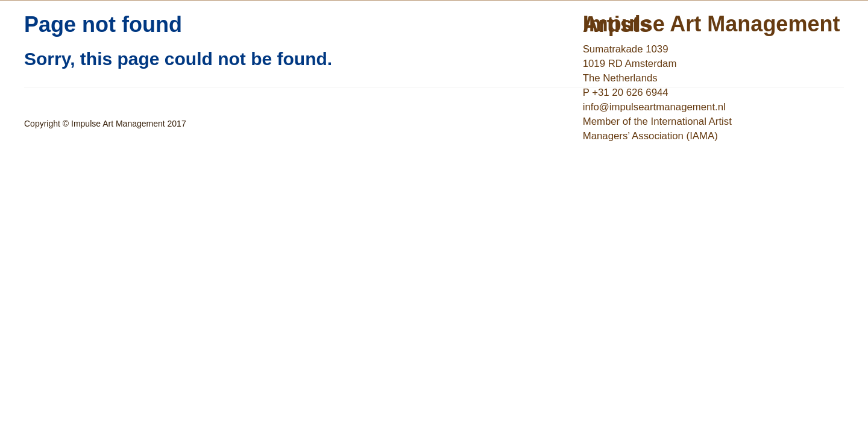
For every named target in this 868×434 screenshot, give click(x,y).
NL (594, 125)
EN (616, 125)
